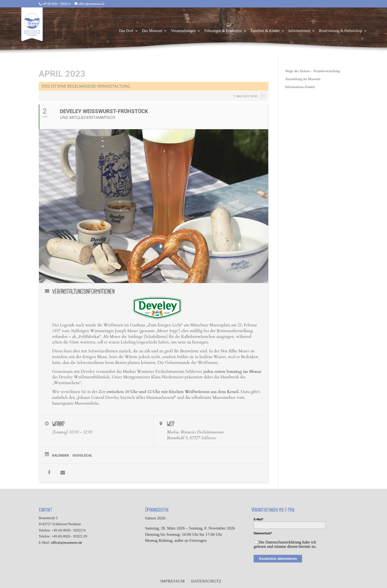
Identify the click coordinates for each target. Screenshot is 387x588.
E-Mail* (258, 519)
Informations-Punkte (300, 87)
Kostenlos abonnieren (278, 559)
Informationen (300, 31)
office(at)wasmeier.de (66, 543)
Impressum (172, 581)
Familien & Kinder (265, 31)
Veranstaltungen (183, 31)
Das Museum (152, 31)
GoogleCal (82, 455)
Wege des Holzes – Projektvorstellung (313, 71)
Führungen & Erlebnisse (223, 31)
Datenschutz (206, 581)
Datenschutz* (263, 533)
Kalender (61, 455)
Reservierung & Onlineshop (341, 31)
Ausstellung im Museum (303, 79)
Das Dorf (126, 31)
